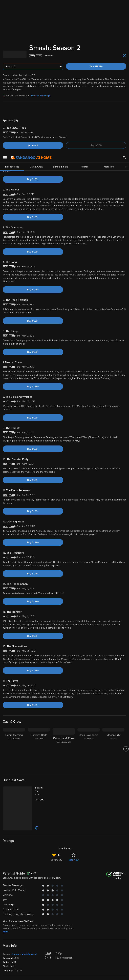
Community (56, 860)
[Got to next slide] (126, 749)
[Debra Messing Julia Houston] (14, 749)
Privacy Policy (112, 947)
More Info (109, 110)
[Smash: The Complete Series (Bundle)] (42, 791)
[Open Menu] (5, 5)
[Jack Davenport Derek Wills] (89, 749)
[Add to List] (125, 56)
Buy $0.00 (96, 145)
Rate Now (74, 860)
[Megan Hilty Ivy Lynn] (113, 749)
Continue (77, 975)
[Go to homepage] (31, 5)
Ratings (85, 110)
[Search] (124, 5)
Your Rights (101, 950)
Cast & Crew (36, 110)
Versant (27, 947)
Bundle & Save (61, 110)
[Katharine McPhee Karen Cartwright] (64, 749)
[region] (64, 961)
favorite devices (41, 96)
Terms (64, 947)
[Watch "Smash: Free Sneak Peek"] (33, 145)
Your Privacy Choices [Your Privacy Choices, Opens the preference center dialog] (52, 975)
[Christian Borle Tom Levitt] (39, 749)
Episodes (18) (12, 110)
